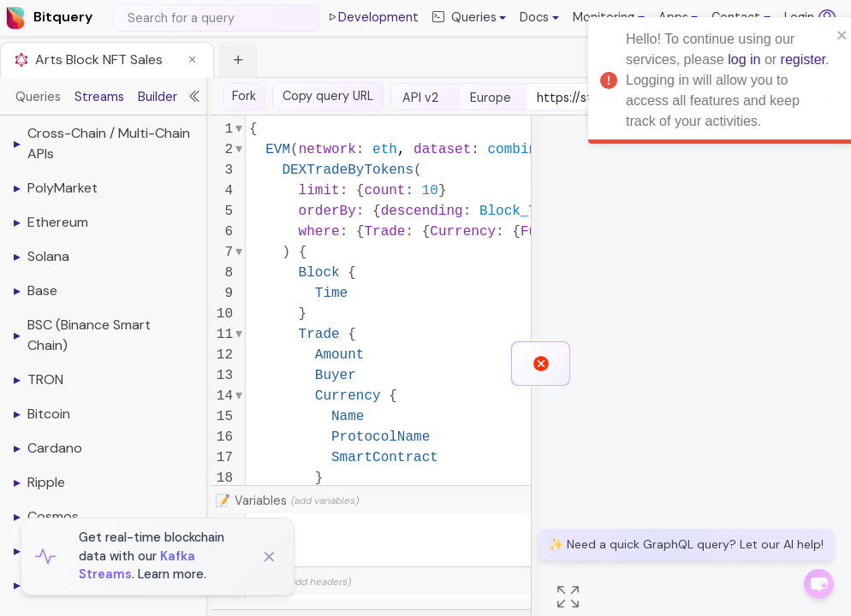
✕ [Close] (269, 557)
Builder (158, 97)
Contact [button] (736, 17)
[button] (539, 18)
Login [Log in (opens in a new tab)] (810, 18)
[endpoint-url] (648, 98)
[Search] (216, 18)
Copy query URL (328, 96)
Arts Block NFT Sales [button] (99, 59)
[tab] (107, 59)
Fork (244, 96)
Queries (38, 97)
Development (372, 18)
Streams (99, 97)
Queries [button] (464, 18)
